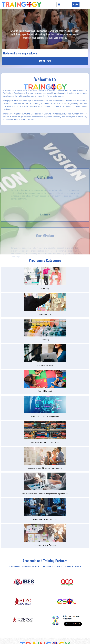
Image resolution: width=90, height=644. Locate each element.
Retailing (45, 340)
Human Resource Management (45, 417)
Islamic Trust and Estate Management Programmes (45, 494)
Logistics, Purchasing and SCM (45, 442)
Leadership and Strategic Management (45, 468)
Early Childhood (45, 391)
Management (45, 314)
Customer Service (45, 366)
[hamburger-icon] (59, 5)
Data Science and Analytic (45, 519)
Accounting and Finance (45, 545)
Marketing (45, 289)
